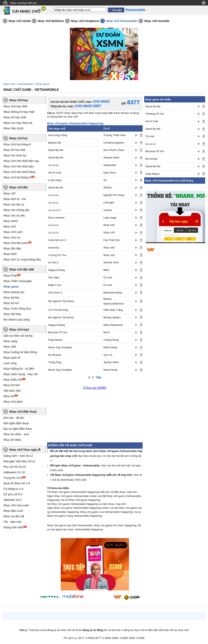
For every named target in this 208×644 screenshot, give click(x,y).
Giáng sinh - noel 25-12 (18, 456)
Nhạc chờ (9, 84)
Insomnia (54, 248)
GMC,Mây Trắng (113, 310)
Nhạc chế (10, 226)
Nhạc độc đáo (12, 248)
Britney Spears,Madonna (113, 301)
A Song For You (57, 255)
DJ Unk (108, 277)
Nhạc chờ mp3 (19, 330)
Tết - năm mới (12, 522)
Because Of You (58, 332)
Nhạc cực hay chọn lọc (18, 123)
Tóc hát (150, 136)
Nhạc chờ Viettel (20, 21)
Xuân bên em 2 (57, 240)
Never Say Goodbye (60, 347)
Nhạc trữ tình (12, 385)
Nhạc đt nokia (12, 440)
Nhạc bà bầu (12, 298)
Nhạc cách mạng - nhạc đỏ (21, 374)
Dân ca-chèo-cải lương (18, 336)
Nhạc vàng (10, 341)
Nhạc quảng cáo (14, 292)
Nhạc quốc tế (12, 358)
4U (105, 180)
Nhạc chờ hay (19, 100)
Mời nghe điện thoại (16, 423)
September (110, 165)
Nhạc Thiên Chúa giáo (18, 281)
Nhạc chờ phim (13, 402)
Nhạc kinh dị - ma (15, 199)
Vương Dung (111, 340)
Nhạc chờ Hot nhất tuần (19, 166)
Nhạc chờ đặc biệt (22, 269)
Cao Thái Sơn (112, 240)
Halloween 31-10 (14, 472)
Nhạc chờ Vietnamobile (122, 21)
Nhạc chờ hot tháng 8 (17, 144)
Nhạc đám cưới (13, 511)
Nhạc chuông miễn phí (24, 3)
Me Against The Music (61, 301)
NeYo (107, 332)
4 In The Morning (58, 310)
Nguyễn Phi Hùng (114, 195)
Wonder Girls (111, 262)
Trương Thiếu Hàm (115, 135)
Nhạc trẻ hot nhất (14, 150)
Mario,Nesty (110, 347)
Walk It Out (55, 285)
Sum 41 (108, 355)
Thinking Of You (155, 114)
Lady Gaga (110, 218)
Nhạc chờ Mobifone (51, 21)
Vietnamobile (25, 84)
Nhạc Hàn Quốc (14, 128)
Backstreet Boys (113, 293)
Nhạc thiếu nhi (13, 380)
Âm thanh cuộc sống (16, 320)
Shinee (107, 187)
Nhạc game (43, 84)
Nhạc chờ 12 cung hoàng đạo (22, 259)
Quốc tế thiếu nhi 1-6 (17, 483)
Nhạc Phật (10, 276)
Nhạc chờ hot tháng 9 (17, 177)
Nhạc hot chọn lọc (15, 155)
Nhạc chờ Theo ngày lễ (25, 450)
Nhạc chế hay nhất (15, 106)
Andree (108, 210)
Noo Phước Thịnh (114, 150)
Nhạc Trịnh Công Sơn (17, 309)
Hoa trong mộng (58, 135)
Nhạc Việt (10, 347)
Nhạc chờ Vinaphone (85, 21)
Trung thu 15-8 (13, 478)
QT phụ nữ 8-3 (13, 494)
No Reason (55, 355)
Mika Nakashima (113, 325)
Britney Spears (112, 317)
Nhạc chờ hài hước (16, 243)
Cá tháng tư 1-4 (13, 489)
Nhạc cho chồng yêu (16, 210)
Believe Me (55, 143)
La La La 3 (54, 210)
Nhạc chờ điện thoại (23, 412)
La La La (53, 165)
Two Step (54, 277)
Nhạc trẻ (9, 396)
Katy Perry (110, 173)
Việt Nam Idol (12, 391)
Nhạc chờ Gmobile (157, 21)
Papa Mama (55, 340)
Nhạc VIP (9, 193)
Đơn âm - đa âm (14, 418)
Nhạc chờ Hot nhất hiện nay (21, 161)
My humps (151, 159)
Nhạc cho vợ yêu (14, 215)
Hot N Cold (55, 173)
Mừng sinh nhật (13, 527)
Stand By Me (56, 150)
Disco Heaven (56, 218)
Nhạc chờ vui (12, 237)
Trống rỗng (55, 362)
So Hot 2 (53, 262)
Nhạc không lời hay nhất (19, 112)
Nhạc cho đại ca (14, 204)
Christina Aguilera (114, 143)
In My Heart (55, 180)
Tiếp (98, 377)
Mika (106, 270)
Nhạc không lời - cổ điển (19, 369)
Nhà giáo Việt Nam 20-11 (19, 461)
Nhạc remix (11, 221)
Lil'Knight (109, 203)
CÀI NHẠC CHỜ (26, 11)
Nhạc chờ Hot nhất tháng (19, 172)
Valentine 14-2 (12, 500)
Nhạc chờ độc (19, 187)
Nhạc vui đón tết (14, 516)
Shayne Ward (111, 158)
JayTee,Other (111, 362)
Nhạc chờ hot (18, 138)
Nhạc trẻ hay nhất (15, 117)
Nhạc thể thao (12, 314)
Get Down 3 (55, 293)
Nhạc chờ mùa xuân (16, 505)
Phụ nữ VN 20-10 (15, 467)
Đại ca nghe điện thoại (18, 429)
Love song (10, 363)
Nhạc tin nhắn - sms (16, 434)
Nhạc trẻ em (11, 303)
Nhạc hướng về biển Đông (20, 352)
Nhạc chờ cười (13, 232)
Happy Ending (56, 270)
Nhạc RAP (10, 254)
